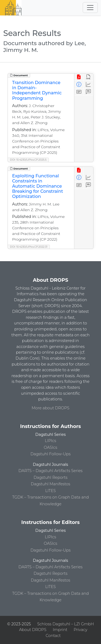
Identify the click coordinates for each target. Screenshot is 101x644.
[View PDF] (79, 77)
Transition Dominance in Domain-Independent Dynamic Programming (37, 90)
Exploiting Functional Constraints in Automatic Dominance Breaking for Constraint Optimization (38, 186)
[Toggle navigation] (90, 8)
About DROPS (33, 630)
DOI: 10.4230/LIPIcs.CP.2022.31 (29, 247)
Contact (53, 636)
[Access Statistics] (88, 84)
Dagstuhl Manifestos (50, 484)
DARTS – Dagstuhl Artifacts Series (51, 471)
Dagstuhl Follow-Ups (50, 454)
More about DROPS (51, 408)
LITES (50, 491)
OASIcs (51, 447)
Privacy (81, 630)
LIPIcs (51, 441)
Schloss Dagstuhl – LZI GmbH (65, 624)
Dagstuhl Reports (51, 477)
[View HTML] (88, 77)
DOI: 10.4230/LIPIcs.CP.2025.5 (28, 160)
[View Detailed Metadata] (79, 84)
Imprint (60, 630)
